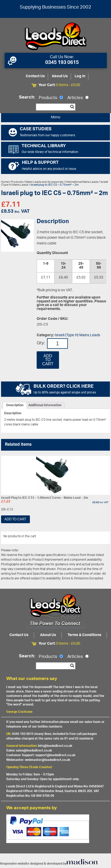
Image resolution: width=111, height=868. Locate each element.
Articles (78, 98)
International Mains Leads (82, 182)
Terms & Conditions (84, 635)
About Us (60, 76)
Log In (80, 76)
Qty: (41, 343)
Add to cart (48, 360)
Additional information (45, 405)
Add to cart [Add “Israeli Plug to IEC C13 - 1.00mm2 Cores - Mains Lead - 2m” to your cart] (15, 519)
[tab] (15, 405)
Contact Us (35, 76)
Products (51, 98)
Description (15, 405)
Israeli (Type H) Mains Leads (77, 335)
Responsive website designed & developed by (49, 864)
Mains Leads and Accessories (44, 182)
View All (100, 537)
